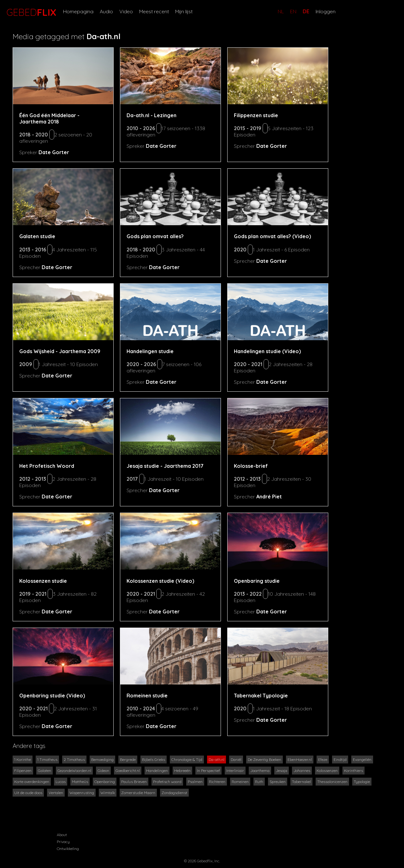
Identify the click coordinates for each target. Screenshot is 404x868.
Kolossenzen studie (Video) (160, 581)
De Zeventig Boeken (264, 759)
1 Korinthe (23, 759)
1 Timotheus (47, 759)
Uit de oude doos (28, 793)
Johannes (302, 771)
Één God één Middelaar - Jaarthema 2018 (49, 118)
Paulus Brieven (134, 782)
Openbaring (105, 782)
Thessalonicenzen (332, 782)
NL (281, 11)
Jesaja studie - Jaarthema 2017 (165, 466)
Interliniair (235, 771)
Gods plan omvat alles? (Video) (272, 236)
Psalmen (195, 782)
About (62, 835)
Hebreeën (182, 771)
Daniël (236, 759)
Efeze (323, 759)
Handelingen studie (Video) (267, 351)
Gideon (103, 771)
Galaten (45, 771)
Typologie (362, 782)
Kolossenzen (327, 771)
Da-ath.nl (217, 759)
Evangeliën (362, 759)
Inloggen (326, 11)
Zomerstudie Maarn (138, 793)
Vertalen (56, 793)
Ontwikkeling (68, 849)
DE (306, 11)
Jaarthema (260, 771)
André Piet (269, 497)
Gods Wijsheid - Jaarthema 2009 (60, 351)
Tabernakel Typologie (261, 696)
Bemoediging (102, 759)
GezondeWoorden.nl (74, 771)
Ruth (259, 782)
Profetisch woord (167, 782)
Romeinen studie (147, 696)
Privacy (63, 842)
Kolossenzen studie (43, 581)
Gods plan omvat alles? (155, 236)
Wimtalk (108, 793)
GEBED (30, 12)
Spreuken (278, 782)
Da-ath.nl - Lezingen (151, 115)
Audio (106, 11)
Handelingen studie (150, 351)
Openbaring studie (257, 581)
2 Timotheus (74, 759)
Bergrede (128, 759)
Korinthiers (353, 771)
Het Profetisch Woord (47, 466)
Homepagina (78, 11)
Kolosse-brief (251, 466)
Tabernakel (301, 782)
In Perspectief (208, 771)
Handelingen (157, 771)
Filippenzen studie (256, 115)
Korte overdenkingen (32, 782)
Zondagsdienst (174, 793)
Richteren (217, 782)
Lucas (61, 782)
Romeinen (240, 782)
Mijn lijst (184, 11)
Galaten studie (37, 236)
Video (126, 11)
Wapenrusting (82, 793)
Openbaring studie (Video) (52, 696)
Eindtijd (340, 759)
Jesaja (282, 771)
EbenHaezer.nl (300, 759)
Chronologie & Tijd (187, 759)
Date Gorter (54, 152)
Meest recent (154, 11)
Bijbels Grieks (154, 759)
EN (293, 11)
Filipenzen (23, 771)
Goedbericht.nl (128, 771)
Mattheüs (80, 782)
